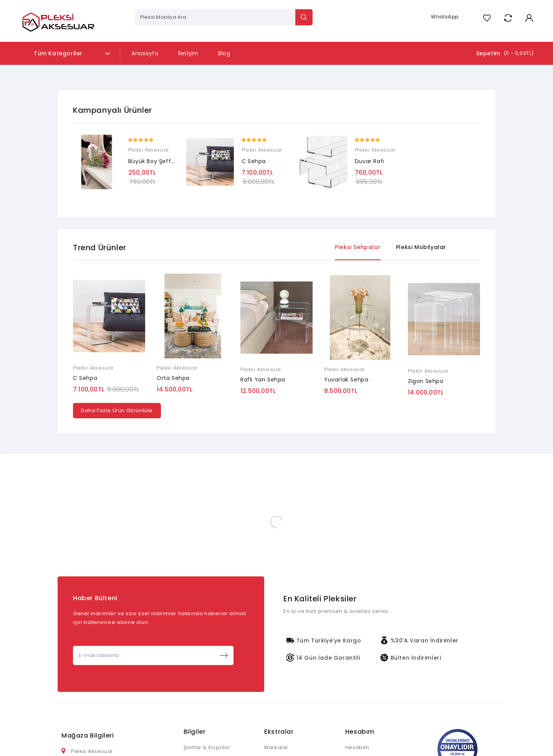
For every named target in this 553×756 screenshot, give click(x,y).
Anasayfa (145, 53)
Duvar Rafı (370, 161)
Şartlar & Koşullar (207, 747)
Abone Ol (224, 655)
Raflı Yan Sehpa (263, 380)
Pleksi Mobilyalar (421, 247)
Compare (508, 18)
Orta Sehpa (173, 378)
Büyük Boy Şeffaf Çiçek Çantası (174, 161)
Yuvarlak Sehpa (346, 380)
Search (304, 17)
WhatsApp (445, 17)
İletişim (188, 53)
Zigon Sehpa (426, 381)
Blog (224, 53)
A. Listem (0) (487, 18)
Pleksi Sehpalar (358, 247)
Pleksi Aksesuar (149, 150)
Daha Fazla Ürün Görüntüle (117, 410)
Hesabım (357, 747)
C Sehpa (254, 161)
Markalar (276, 747)
